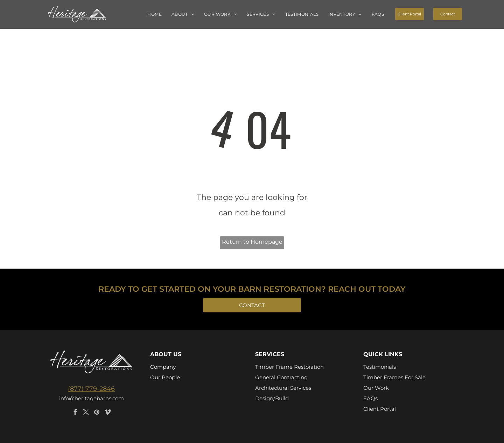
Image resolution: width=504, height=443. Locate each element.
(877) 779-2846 (91, 389)
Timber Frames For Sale (394, 377)
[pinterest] (97, 413)
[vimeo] (108, 413)
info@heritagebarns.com (92, 398)
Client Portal (380, 409)
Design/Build (272, 398)
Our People (165, 377)
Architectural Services (283, 388)
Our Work (376, 388)
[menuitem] (154, 15)
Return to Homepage (252, 242)
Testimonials (380, 367)
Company (163, 367)
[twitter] (86, 413)
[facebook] (75, 413)
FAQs (370, 398)
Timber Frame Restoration (289, 367)
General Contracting (281, 377)
